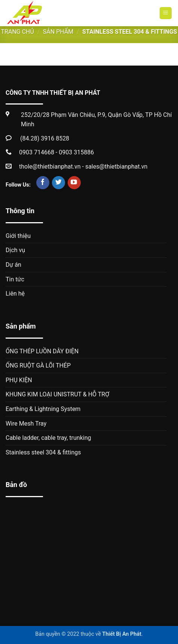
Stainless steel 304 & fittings (43, 452)
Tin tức (15, 279)
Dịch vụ (15, 250)
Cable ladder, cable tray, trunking (48, 438)
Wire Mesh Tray (26, 424)
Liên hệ (15, 294)
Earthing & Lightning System (43, 409)
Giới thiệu (18, 236)
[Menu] (166, 13)
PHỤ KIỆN (19, 380)
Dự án (13, 265)
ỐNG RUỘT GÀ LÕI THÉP (38, 365)
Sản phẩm (58, 32)
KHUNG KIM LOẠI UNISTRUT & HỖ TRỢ (57, 394)
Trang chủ (18, 32)
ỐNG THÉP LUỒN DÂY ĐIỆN (42, 351)
